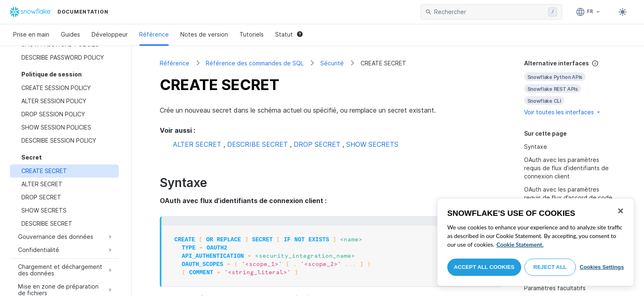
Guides (70, 34)
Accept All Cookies (484, 267)
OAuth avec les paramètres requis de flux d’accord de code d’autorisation (568, 198)
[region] (536, 242)
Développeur (110, 34)
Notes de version (204, 34)
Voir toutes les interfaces (563, 112)
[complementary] (570, 88)
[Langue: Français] (588, 12)
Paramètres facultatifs (555, 288)
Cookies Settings (602, 267)
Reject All (550, 267)
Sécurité (332, 63)
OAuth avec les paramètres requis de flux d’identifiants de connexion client (566, 168)
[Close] (621, 211)
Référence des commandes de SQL (255, 63)
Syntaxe (536, 147)
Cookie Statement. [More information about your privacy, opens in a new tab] (520, 244)
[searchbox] (490, 12)
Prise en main (31, 34)
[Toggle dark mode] (623, 12)
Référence (154, 34)
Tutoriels (252, 34)
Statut (289, 34)
